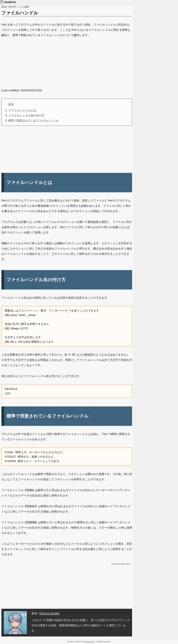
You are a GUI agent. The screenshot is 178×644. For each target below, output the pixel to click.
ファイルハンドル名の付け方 (26, 115)
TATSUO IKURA (49, 613)
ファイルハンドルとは (22, 110)
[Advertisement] (67, 63)
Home (4, 7)
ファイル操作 (23, 7)
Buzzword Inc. (90, 642)
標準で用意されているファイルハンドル (33, 121)
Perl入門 (12, 7)
